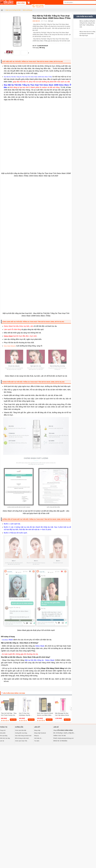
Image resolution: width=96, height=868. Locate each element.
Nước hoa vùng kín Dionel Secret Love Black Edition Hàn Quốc (45, 715)
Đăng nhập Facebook (40, 733)
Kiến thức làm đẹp (5, 738)
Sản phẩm (3, 733)
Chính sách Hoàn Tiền (21, 741)
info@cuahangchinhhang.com (66, 738)
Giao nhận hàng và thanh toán (23, 736)
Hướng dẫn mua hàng (21, 733)
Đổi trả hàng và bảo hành (22, 738)
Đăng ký (36, 736)
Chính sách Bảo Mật (21, 730)
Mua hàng (13, 720)
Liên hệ (2, 741)
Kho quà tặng (4, 736)
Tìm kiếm (37, 741)
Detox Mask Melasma (10, 346)
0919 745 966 (40, 6)
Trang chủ (3, 730)
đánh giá (50, 21)
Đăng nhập (37, 730)
